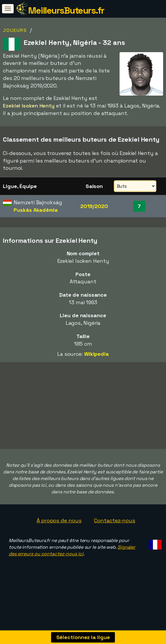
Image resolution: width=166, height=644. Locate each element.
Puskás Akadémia (36, 210)
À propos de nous (59, 527)
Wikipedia (96, 354)
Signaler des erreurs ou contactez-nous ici (72, 557)
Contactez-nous (115, 527)
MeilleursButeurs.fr (66, 10)
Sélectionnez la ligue (83, 637)
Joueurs (15, 30)
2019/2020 (94, 206)
